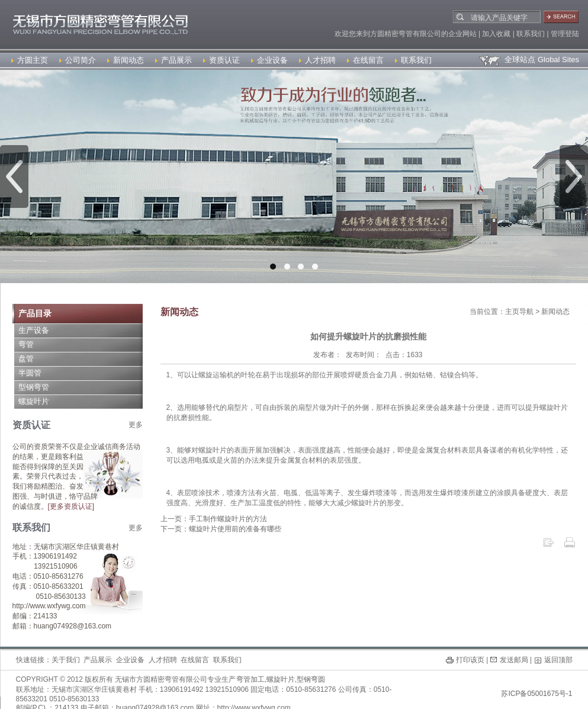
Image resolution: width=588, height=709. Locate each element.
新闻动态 (126, 60)
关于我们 (66, 660)
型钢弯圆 (311, 679)
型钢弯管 (34, 387)
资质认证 (221, 60)
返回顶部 (558, 660)
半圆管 (30, 373)
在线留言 (365, 60)
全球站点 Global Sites (528, 60)
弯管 (26, 344)
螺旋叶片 (34, 401)
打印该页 (470, 660)
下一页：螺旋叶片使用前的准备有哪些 (221, 529)
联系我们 (413, 60)
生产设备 (34, 330)
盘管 (26, 359)
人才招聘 (317, 60)
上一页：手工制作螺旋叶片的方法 (214, 519)
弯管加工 (250, 679)
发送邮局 (514, 660)
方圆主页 (30, 60)
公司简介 (78, 60)
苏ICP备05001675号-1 (536, 694)
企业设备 (269, 60)
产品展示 (173, 60)
